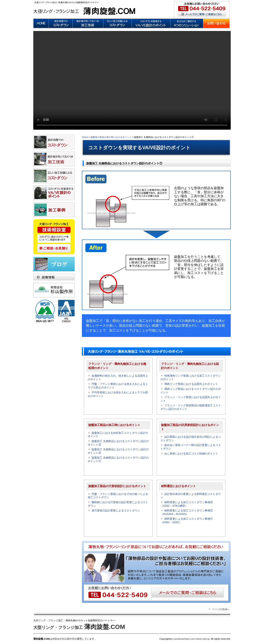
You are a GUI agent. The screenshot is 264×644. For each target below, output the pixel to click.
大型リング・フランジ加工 (79, 627)
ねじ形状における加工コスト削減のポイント (191, 454)
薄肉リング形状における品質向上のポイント (191, 384)
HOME (41, 24)
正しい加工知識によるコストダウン (117, 24)
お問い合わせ (216, 24)
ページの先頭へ (221, 609)
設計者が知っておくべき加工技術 (88, 24)
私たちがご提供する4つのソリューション (187, 24)
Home (85, 137)
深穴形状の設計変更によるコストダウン (116, 511)
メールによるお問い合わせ (202, 9)
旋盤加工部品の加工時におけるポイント (111, 137)
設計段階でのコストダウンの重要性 (61, 24)
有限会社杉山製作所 (63, 639)
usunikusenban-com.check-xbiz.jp (191, 639)
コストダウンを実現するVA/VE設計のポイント (151, 24)
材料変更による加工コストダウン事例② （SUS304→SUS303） (188, 512)
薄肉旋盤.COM (85, 8)
